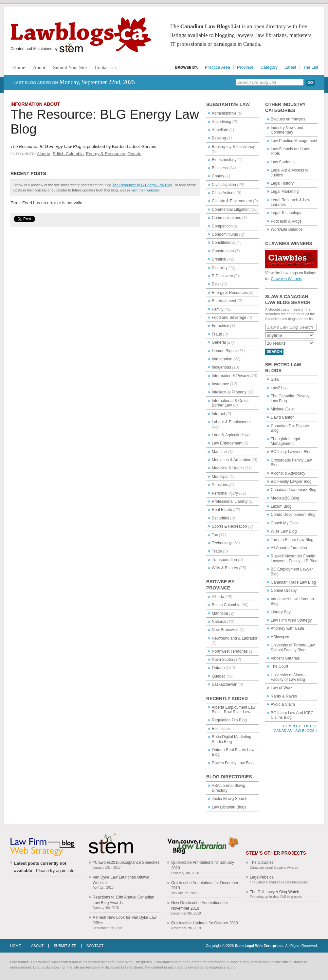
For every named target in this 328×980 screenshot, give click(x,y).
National (219, 622)
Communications (226, 218)
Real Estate (222, 510)
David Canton (283, 417)
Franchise (220, 326)
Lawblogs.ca (81, 35)
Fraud (217, 334)
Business (220, 168)
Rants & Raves (284, 696)
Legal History (282, 183)
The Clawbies (262, 862)
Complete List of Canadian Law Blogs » (296, 728)
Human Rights (224, 351)
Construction (223, 251)
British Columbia (68, 154)
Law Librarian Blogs (229, 807)
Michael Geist (283, 409)
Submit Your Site (70, 67)
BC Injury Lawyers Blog (291, 452)
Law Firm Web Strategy (291, 620)
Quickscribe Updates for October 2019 (205, 923)
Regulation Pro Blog (229, 720)
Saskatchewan (225, 684)
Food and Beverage (229, 318)
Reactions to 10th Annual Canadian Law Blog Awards (123, 900)
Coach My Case (285, 523)
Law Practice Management (294, 141)
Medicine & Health (228, 468)
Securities (220, 518)
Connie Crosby (284, 590)
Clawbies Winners (286, 279)
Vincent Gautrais (285, 658)
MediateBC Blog (285, 498)
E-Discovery (222, 276)
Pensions (220, 485)
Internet (219, 414)
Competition (222, 226)
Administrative (224, 113)
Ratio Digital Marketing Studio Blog (232, 739)
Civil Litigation (224, 185)
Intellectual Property (229, 392)
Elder (216, 284)
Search (274, 352)
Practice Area (218, 67)
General (219, 342)
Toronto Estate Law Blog (292, 540)
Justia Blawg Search (230, 799)
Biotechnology (224, 160)
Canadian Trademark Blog (293, 490)
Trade (217, 551)
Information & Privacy (230, 376)
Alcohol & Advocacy (288, 473)
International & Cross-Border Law (231, 403)
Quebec (219, 676)
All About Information (289, 548)
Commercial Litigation (231, 209)
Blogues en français (288, 119)
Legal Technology (286, 213)
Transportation (224, 560)
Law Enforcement (227, 443)
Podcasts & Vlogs (286, 221)
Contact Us (106, 67)
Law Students (283, 162)
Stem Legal (71, 47)
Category (269, 67)
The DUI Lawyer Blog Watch (274, 892)
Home (19, 67)
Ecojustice (221, 729)
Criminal (219, 259)
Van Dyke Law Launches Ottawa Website (121, 880)
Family (218, 309)
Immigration (222, 359)
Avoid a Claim (283, 704)
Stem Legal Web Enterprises (259, 946)
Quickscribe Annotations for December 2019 (205, 886)
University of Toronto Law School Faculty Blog (293, 647)
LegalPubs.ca (262, 877)
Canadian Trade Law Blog (293, 582)
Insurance (220, 384)
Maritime (219, 452)
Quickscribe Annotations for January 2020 (203, 865)
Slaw (275, 379)
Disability (220, 268)
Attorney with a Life (287, 628)
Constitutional (224, 243)
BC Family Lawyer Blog (291, 481)
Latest (290, 67)
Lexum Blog (281, 506)
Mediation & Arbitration (232, 460)
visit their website (145, 190)
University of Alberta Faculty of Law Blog (288, 677)
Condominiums (225, 234)
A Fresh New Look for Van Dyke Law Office (125, 920)
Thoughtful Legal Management (285, 441)
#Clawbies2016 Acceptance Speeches (126, 862)
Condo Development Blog (293, 515)
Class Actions (224, 193)
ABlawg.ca (280, 637)
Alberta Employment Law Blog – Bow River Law (234, 710)
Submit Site (65, 946)
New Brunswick (225, 630)
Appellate (220, 130)
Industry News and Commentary (287, 130)
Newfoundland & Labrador (235, 638)
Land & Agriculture (228, 435)
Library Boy (281, 612)
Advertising (221, 122)
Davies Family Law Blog (233, 763)
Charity (218, 176)
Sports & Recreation (229, 526)
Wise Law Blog (284, 531)
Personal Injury (225, 493)
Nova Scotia (222, 660)
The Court (279, 666)
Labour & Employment (231, 422)
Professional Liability (230, 501)
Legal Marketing (285, 191)
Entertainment (224, 301)
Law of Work (282, 688)
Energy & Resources (106, 154)
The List (311, 67)
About (39, 67)
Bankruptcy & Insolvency (233, 147)
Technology (222, 543)
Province (245, 67)
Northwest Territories (230, 651)
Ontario (134, 154)
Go (310, 82)
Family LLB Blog (303, 561)
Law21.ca (279, 388)
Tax (215, 535)
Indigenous (221, 367)
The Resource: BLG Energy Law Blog (142, 185)
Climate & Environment (232, 201)
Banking (219, 138)
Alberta (44, 154)
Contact (95, 946)
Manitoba (220, 613)
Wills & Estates (225, 568)
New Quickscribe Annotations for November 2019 (200, 906)
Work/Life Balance (287, 229)
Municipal (220, 477)
